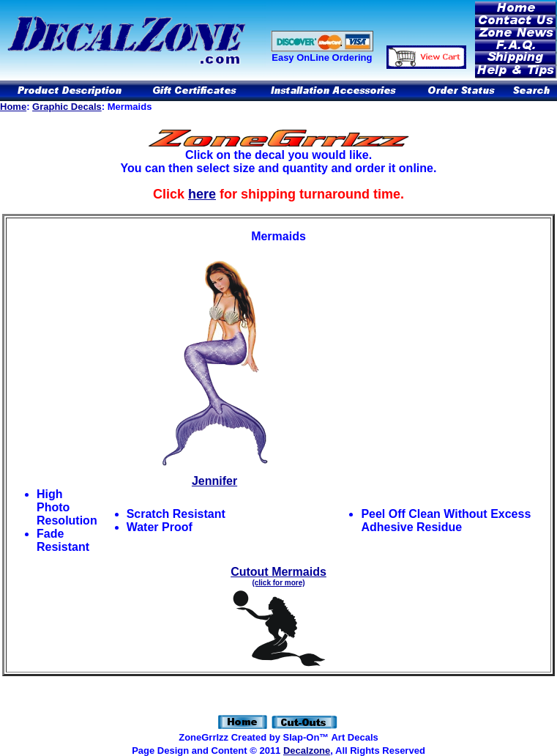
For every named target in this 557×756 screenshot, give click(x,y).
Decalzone (307, 751)
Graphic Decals (67, 107)
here (202, 194)
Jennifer (215, 476)
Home (13, 107)
